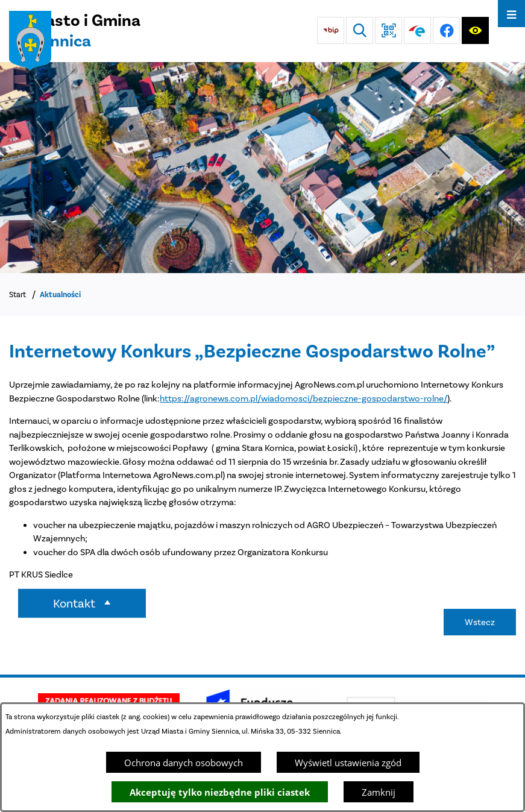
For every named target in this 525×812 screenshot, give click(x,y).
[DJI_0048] (262, 168)
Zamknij (379, 792)
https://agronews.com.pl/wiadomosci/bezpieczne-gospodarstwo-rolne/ (303, 398)
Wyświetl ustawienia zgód (348, 763)
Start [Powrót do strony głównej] (17, 294)
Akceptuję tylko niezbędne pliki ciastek (220, 792)
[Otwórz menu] (511, 14)
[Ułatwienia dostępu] (475, 30)
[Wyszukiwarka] (360, 30)
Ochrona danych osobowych (184, 763)
